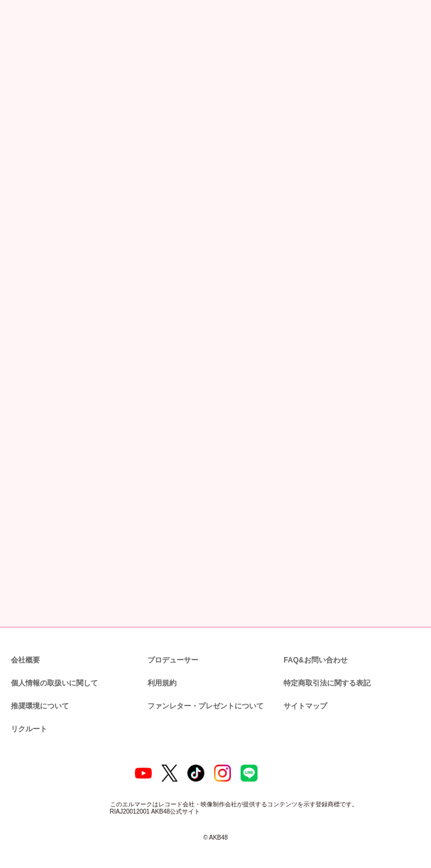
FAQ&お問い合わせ (315, 649)
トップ (18, 63)
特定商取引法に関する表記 (326, 672)
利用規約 (162, 672)
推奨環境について (39, 695)
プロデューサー (171, 649)
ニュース (48, 63)
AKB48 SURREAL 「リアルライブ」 (86, 302)
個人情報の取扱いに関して (53, 672)
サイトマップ (303, 695)
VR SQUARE (41, 446)
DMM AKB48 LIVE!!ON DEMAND (68, 405)
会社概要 (25, 649)
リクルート (27, 718)
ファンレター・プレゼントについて (199, 695)
